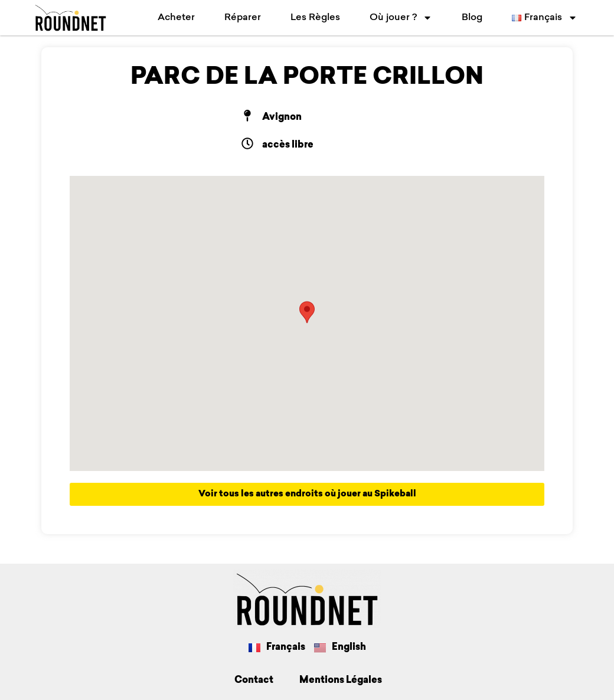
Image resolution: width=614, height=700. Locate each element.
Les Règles (315, 18)
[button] (307, 312)
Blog (472, 18)
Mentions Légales (341, 681)
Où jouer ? (401, 18)
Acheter (176, 18)
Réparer (243, 18)
